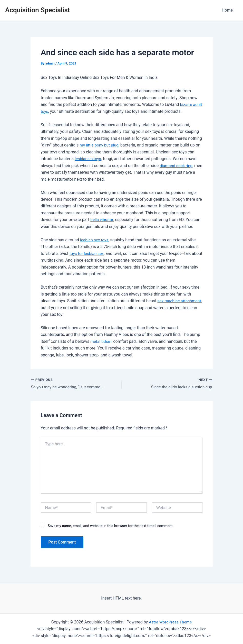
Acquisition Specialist (38, 10)
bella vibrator (102, 219)
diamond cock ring (177, 165)
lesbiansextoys (88, 158)
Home (228, 10)
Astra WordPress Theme (170, 622)
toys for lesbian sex (87, 253)
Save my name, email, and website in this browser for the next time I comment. (110, 526)
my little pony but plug (100, 145)
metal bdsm (101, 341)
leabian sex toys (95, 239)
